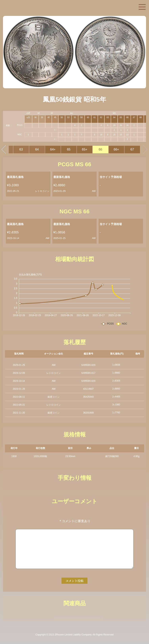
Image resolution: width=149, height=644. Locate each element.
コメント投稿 (74, 581)
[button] (4, 150)
